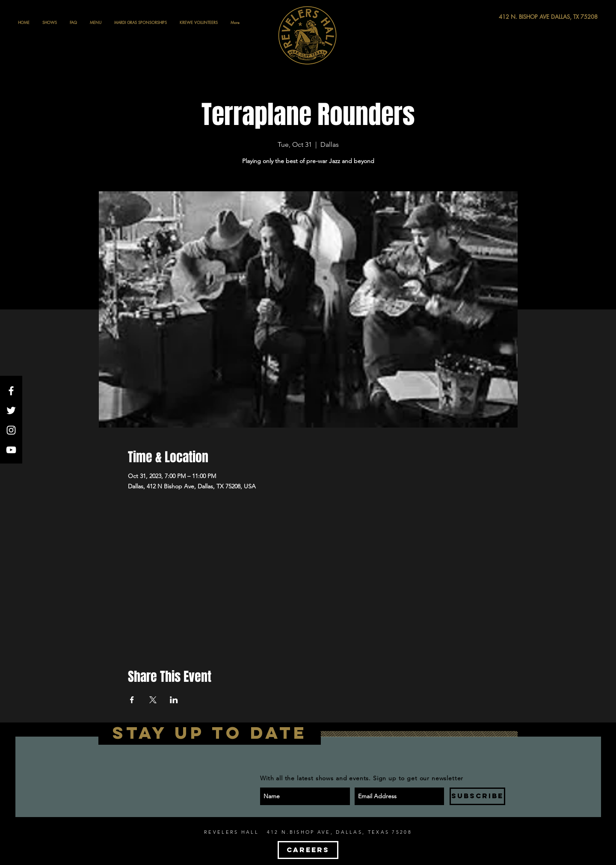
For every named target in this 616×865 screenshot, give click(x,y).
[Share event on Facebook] (132, 700)
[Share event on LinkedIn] (174, 700)
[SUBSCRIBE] (477, 796)
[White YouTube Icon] (11, 450)
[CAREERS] (308, 850)
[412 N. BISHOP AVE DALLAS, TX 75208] (517, 17)
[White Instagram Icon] (11, 430)
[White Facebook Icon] (11, 391)
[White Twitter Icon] (11, 410)
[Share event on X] (153, 700)
